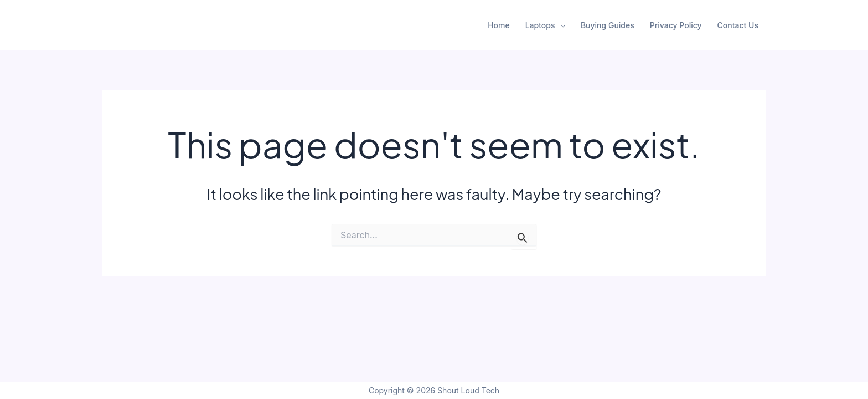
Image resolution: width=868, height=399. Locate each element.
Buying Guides (608, 25)
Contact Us (738, 25)
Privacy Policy (676, 25)
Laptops (545, 25)
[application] (560, 25)
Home (499, 25)
